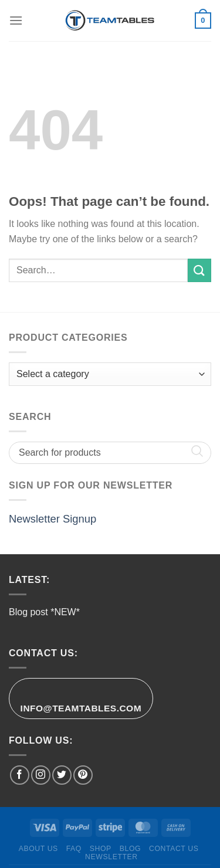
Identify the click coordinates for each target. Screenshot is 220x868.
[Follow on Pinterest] (83, 775)
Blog (130, 849)
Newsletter (111, 857)
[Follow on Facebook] (20, 775)
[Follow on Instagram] (41, 775)
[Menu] (16, 20)
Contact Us (174, 849)
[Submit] (199, 270)
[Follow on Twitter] (62, 775)
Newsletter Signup (53, 519)
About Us (38, 849)
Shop (101, 849)
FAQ (74, 849)
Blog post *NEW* (44, 612)
